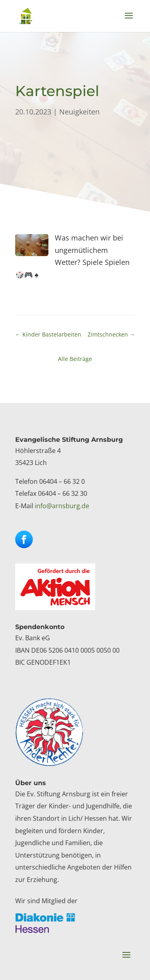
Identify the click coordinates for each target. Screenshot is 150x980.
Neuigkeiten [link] (79, 112)
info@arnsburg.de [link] (62, 506)
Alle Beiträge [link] (75, 359)
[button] (129, 21)
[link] (26, 16)
